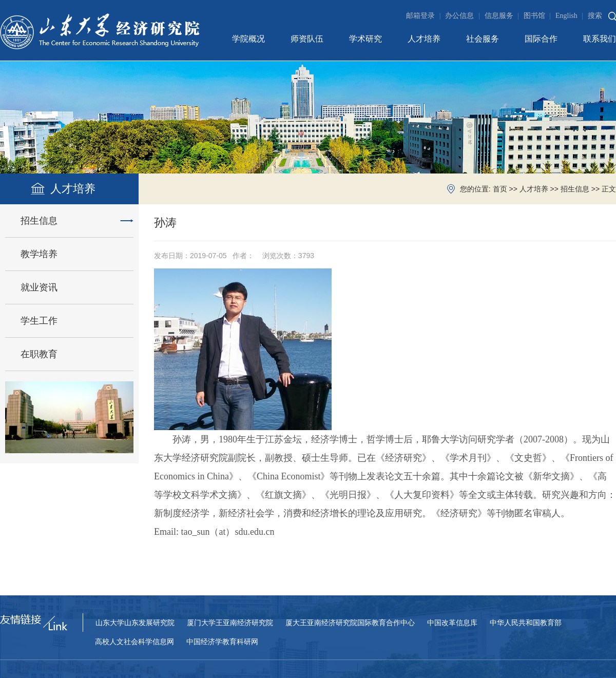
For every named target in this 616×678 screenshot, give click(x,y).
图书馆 (538, 16)
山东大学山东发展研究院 (135, 623)
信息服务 (503, 16)
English (571, 16)
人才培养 (424, 39)
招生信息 (575, 189)
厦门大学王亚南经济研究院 (230, 623)
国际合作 (541, 39)
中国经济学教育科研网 (222, 642)
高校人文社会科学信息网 (134, 642)
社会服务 (483, 39)
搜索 (595, 16)
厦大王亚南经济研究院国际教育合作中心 (350, 623)
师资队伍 (307, 39)
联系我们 (600, 39)
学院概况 (248, 39)
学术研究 (365, 39)
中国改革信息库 (452, 623)
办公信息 (464, 16)
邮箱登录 (425, 16)
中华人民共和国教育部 (526, 623)
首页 (500, 189)
